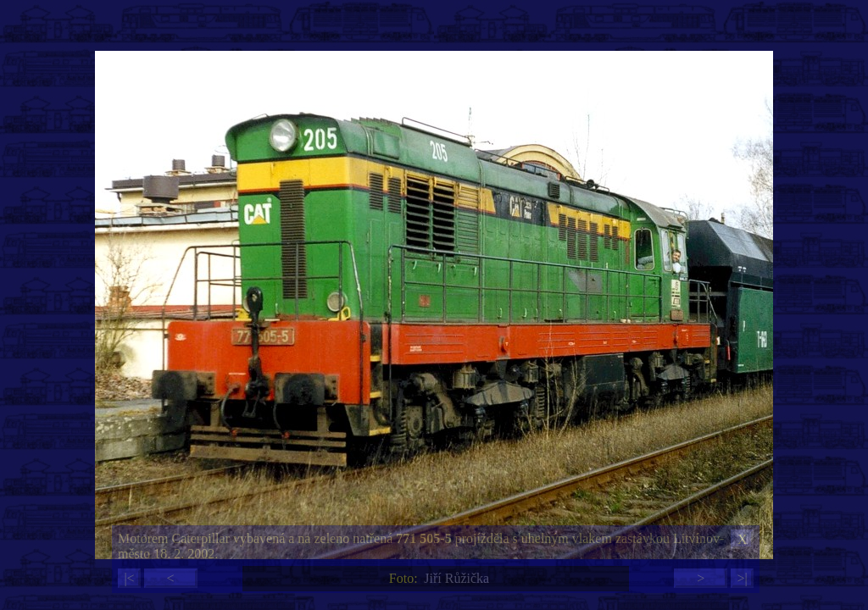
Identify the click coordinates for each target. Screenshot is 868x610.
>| (742, 578)
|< (129, 578)
